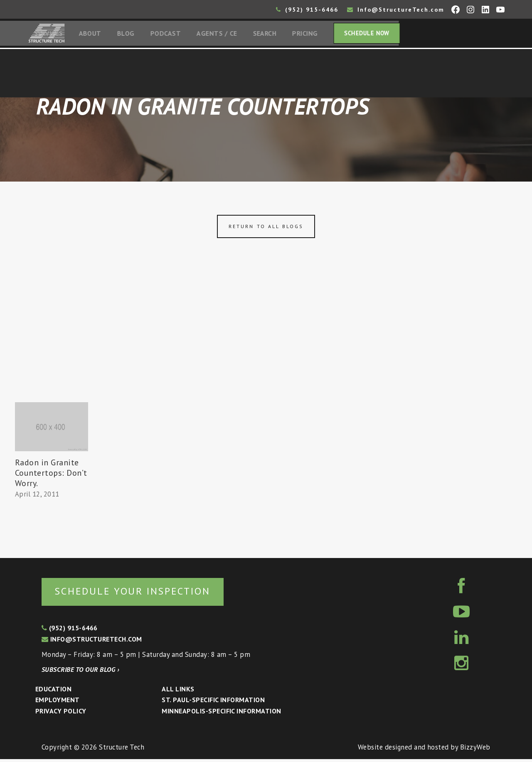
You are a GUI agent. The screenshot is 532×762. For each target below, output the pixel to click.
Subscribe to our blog (80, 672)
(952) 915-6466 (307, 10)
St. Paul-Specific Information (213, 703)
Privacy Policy (61, 713)
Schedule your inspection (139, 593)
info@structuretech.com (92, 642)
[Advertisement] (266, 342)
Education (53, 691)
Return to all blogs (266, 228)
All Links (178, 691)
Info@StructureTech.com (396, 10)
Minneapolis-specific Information (221, 713)
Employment (58, 703)
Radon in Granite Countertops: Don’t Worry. (51, 474)
